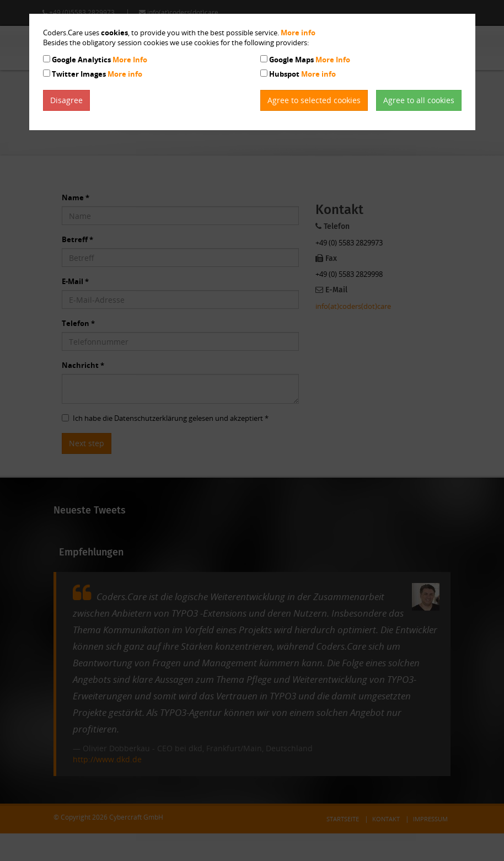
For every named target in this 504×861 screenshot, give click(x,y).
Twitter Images (97, 74)
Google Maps (310, 60)
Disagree (66, 100)
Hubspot (302, 74)
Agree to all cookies (419, 100)
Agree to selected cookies (314, 100)
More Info (130, 60)
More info (298, 33)
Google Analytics (100, 60)
